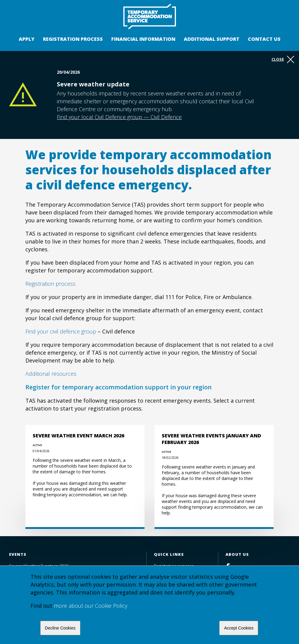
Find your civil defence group (61, 331)
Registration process (73, 39)
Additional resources (51, 374)
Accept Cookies (239, 628)
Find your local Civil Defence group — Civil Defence (119, 117)
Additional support (212, 39)
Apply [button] (27, 39)
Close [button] (283, 60)
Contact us (264, 39)
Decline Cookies (60, 628)
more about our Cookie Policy (91, 606)
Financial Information (143, 39)
